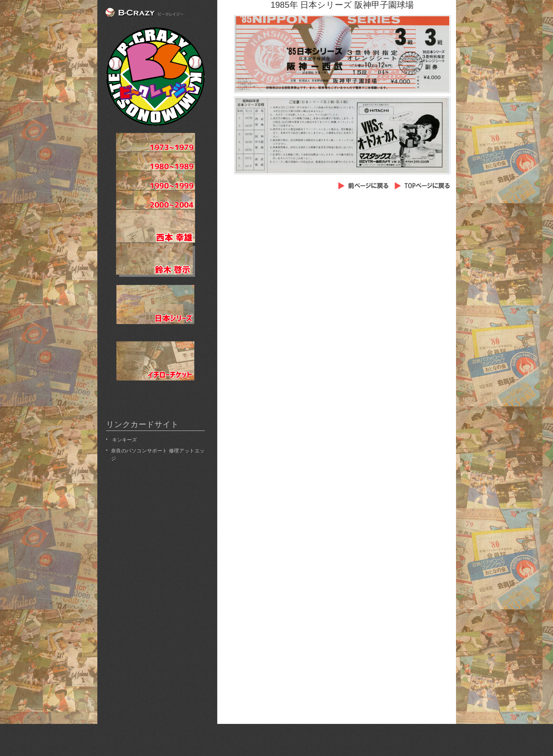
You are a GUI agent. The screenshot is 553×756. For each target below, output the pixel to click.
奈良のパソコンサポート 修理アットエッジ (158, 454)
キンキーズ (124, 439)
